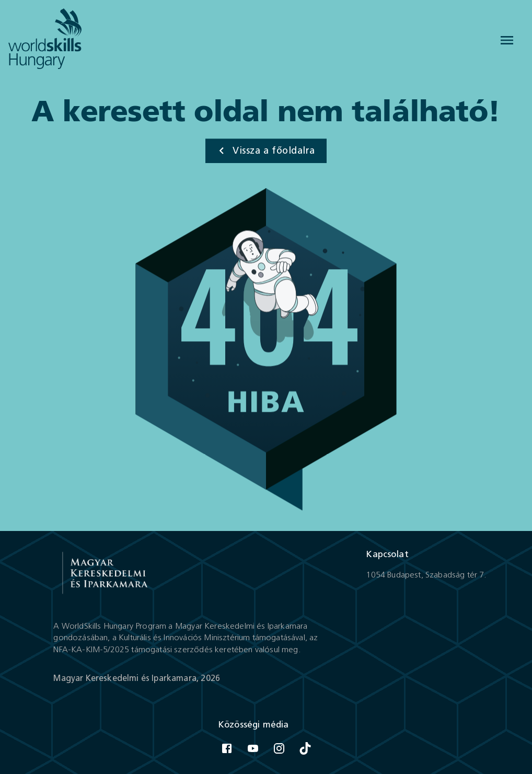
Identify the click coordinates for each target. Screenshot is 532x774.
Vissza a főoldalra (265, 151)
